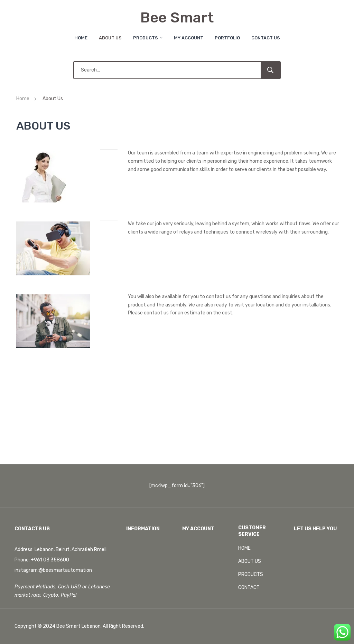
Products (146, 38)
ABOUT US (250, 561)
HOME (244, 548)
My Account (189, 38)
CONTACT (249, 588)
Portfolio (227, 38)
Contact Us (266, 38)
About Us (110, 38)
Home (81, 38)
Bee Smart (177, 18)
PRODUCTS (251, 574)
